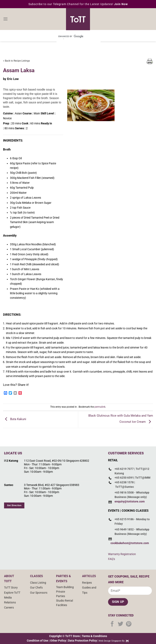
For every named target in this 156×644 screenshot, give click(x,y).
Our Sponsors (39, 593)
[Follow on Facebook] (112, 624)
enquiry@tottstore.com (130, 501)
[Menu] (5, 19)
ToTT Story (11, 588)
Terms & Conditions (94, 636)
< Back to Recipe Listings (16, 61)
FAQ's (112, 559)
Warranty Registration (122, 554)
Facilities (62, 605)
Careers (9, 607)
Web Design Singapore (110, 641)
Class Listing (38, 583)
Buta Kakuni (15, 419)
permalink (100, 407)
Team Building (65, 587)
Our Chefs (36, 588)
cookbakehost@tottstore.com (130, 543)
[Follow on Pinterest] (129, 624)
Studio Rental (64, 601)
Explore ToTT (12, 593)
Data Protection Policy (82, 641)
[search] (73, 36)
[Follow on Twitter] (121, 624)
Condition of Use (37, 641)
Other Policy (58, 641)
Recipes (87, 583)
